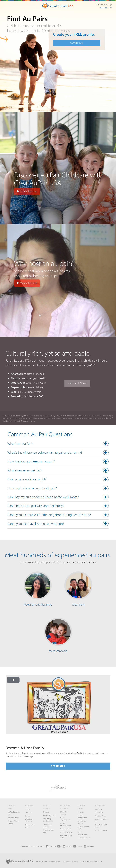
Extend (28, 816)
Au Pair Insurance (84, 838)
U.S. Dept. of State (70, 861)
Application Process (82, 822)
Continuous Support (47, 825)
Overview (46, 812)
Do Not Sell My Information (91, 861)
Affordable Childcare (29, 820)
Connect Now (77, 383)
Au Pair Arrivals (66, 829)
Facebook (51, 846)
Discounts (29, 812)
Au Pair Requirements (65, 819)
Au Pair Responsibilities (66, 824)
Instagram (89, 846)
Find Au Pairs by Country (14, 822)
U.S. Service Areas (66, 832)
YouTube (78, 846)
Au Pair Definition (49, 815)
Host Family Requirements (48, 820)
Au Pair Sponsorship (82, 816)
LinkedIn (67, 846)
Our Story (99, 809)
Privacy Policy (55, 861)
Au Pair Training (13, 818)
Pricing (28, 809)
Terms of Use (41, 861)
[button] (58, 444)
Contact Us (99, 812)
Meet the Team (100, 816)
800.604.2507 (106, 8)
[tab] (58, 444)
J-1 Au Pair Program (64, 813)
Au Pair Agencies (101, 830)
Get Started (58, 766)
